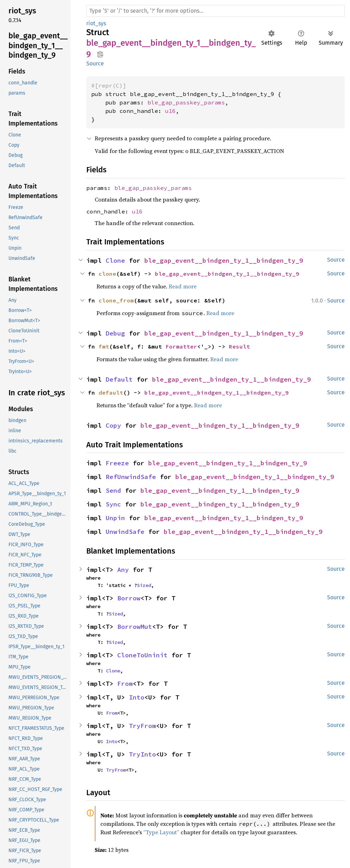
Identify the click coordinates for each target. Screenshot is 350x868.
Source (95, 63)
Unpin (115, 518)
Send (113, 490)
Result (239, 346)
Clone (115, 260)
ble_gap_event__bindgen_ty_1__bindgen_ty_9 (224, 260)
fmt (104, 346)
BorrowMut (135, 627)
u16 (170, 111)
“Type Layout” (161, 832)
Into (137, 697)
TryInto (142, 754)
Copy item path (100, 54)
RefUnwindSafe (131, 477)
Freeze (117, 463)
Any (123, 570)
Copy (113, 425)
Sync (113, 504)
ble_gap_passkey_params (186, 102)
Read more (183, 286)
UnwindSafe (125, 532)
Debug (115, 333)
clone (107, 274)
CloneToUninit (142, 655)
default (111, 392)
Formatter (181, 346)
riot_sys (96, 23)
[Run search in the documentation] (215, 11)
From (125, 684)
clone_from (116, 300)
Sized (144, 585)
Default (119, 379)
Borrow (129, 598)
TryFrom (142, 726)
